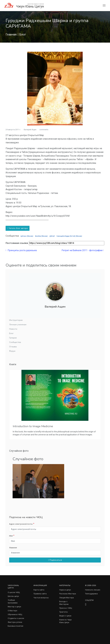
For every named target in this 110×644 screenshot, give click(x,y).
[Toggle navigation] (104, 5)
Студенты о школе (16, 618)
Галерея (13, 338)
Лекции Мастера (67, 598)
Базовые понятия (15, 626)
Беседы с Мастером (64, 603)
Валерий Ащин (30, 130)
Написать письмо (93, 590)
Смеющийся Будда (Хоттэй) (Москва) (69, 236)
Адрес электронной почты (21, 524)
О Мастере (12, 611)
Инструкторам (16, 320)
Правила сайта (40, 594)
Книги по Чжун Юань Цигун (65, 621)
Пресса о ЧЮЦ (66, 608)
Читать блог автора (18, 228)
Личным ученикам (18, 325)
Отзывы (13, 347)
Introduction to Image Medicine (33, 426)
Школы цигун (13, 596)
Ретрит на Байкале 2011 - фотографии (83, 250)
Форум (12, 351)
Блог (23, 34)
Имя (11, 536)
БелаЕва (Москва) (41, 236)
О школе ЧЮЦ (14, 592)
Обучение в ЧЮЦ (15, 614)
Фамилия (13, 548)
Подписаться (55, 560)
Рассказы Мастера (68, 594)
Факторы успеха (15, 622)
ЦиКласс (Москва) (27, 236)
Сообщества (15, 342)
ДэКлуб (52, 236)
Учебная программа (13, 601)
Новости (13, 329)
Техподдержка (91, 594)
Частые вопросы (41, 598)
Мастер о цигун (14, 607)
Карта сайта (39, 590)
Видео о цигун (65, 616)
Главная (11, 34)
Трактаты (64, 612)
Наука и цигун (65, 590)
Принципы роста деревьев (21, 250)
